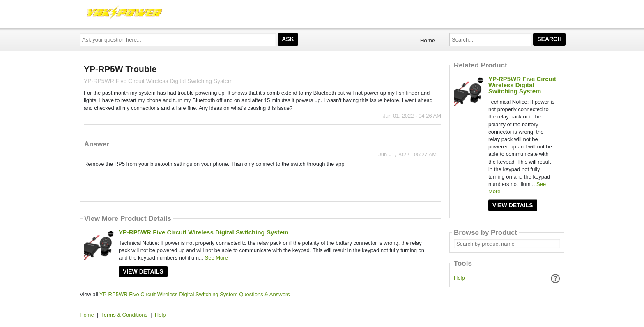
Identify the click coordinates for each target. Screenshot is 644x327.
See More (216, 258)
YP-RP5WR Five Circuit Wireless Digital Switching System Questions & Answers (195, 294)
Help (459, 278)
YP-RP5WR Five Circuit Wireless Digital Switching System (204, 232)
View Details (143, 271)
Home (428, 41)
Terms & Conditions (124, 315)
